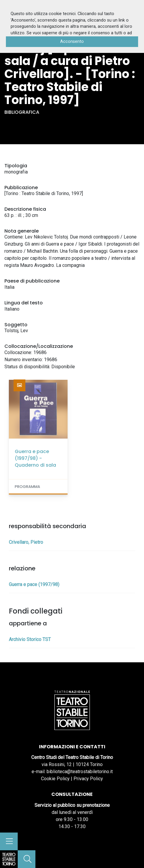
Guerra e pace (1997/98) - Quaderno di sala (35, 458)
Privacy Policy (88, 779)
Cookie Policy (55, 779)
